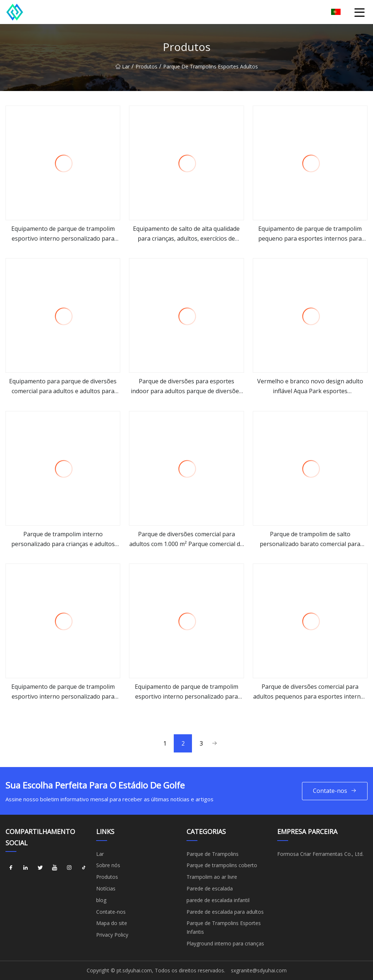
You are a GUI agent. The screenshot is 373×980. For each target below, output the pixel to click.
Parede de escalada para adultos (225, 912)
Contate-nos (335, 791)
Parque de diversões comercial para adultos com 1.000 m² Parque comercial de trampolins (186, 540)
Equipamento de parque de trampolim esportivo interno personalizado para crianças (63, 234)
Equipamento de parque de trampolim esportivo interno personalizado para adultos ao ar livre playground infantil (63, 692)
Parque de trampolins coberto (222, 865)
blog (101, 900)
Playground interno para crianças (225, 943)
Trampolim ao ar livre (212, 877)
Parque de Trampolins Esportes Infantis (224, 927)
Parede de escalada (210, 888)
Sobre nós (108, 865)
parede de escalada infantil (218, 900)
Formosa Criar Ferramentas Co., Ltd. (320, 854)
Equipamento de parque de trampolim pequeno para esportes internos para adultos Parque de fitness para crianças (310, 234)
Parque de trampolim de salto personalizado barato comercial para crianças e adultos (310, 540)
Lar (123, 70)
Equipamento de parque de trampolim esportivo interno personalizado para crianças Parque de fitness (186, 692)
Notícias (106, 888)
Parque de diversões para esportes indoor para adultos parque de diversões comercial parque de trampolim (186, 387)
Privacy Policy (112, 935)
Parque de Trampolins (213, 854)
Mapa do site (112, 923)
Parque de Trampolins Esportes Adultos (211, 70)
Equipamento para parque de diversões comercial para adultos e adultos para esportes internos (63, 387)
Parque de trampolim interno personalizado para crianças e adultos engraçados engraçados (63, 540)
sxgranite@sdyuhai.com (259, 970)
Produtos (146, 70)
